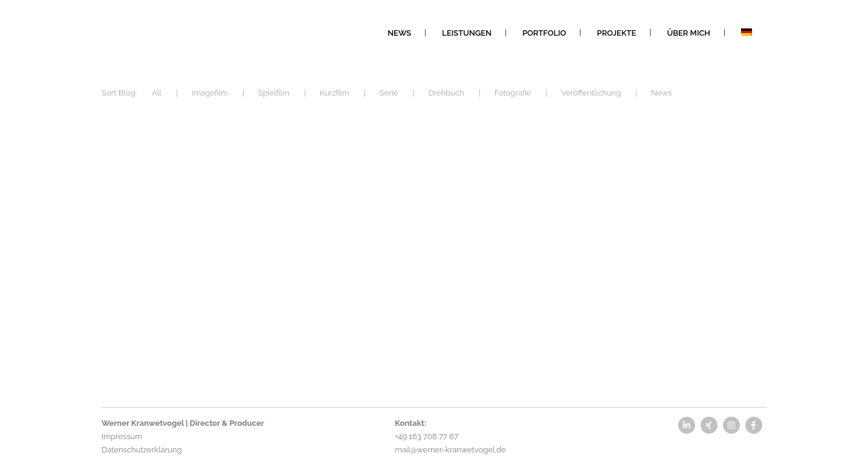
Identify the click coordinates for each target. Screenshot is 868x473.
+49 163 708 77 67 (426, 436)
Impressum (122, 436)
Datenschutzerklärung (142, 450)
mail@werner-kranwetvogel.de (450, 450)
